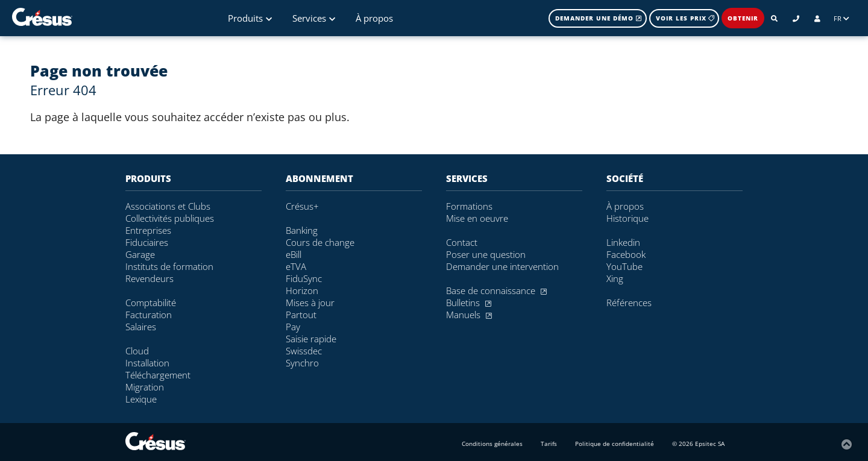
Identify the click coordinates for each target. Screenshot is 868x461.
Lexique (141, 399)
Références (629, 303)
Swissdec (304, 351)
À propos (374, 18)
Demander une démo (599, 18)
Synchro (302, 363)
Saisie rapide (311, 339)
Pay (293, 327)
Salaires (141, 327)
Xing (615, 278)
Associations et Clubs (168, 206)
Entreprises (148, 230)
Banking (302, 230)
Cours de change (320, 242)
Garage (140, 254)
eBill (294, 254)
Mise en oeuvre (477, 218)
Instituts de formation (169, 266)
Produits (250, 18)
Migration (145, 387)
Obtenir (743, 18)
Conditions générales (492, 444)
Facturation (149, 315)
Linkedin (623, 242)
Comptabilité (151, 303)
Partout (301, 315)
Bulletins (469, 303)
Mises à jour (310, 303)
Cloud (137, 351)
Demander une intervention (502, 266)
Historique (627, 218)
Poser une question (486, 254)
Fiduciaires (147, 242)
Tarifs (549, 444)
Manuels (469, 315)
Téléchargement (158, 375)
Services (314, 18)
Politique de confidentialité (615, 444)
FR (841, 18)
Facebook (626, 254)
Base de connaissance (496, 290)
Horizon (302, 290)
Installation (147, 363)
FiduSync (304, 278)
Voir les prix (685, 18)
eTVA (296, 266)
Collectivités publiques (170, 218)
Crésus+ (302, 206)
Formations (469, 206)
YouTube (624, 266)
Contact (462, 242)
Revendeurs (149, 278)
